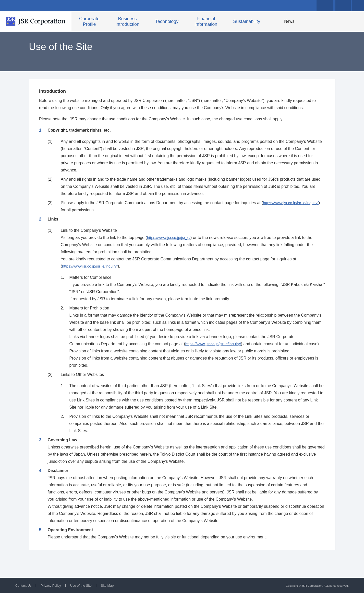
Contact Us (24, 592)
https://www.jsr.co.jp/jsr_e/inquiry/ (293, 212)
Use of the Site (85, 592)
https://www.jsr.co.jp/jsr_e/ (171, 247)
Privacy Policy (53, 592)
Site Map (113, 592)
